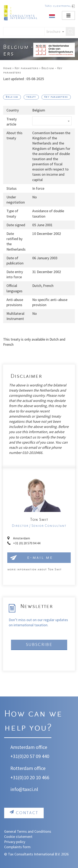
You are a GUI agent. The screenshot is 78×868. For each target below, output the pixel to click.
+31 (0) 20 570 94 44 (27, 543)
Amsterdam (22, 538)
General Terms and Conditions (28, 831)
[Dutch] (52, 16)
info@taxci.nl (24, 789)
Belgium (12, 97)
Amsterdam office (29, 747)
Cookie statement (18, 837)
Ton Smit (34, 570)
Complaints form (17, 847)
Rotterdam (22, 768)
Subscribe (39, 645)
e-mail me (40, 558)
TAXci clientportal (58, 6)
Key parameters (26, 68)
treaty (31, 97)
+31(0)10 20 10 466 (30, 777)
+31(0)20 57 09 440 (30, 756)
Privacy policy (15, 842)
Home (7, 68)
